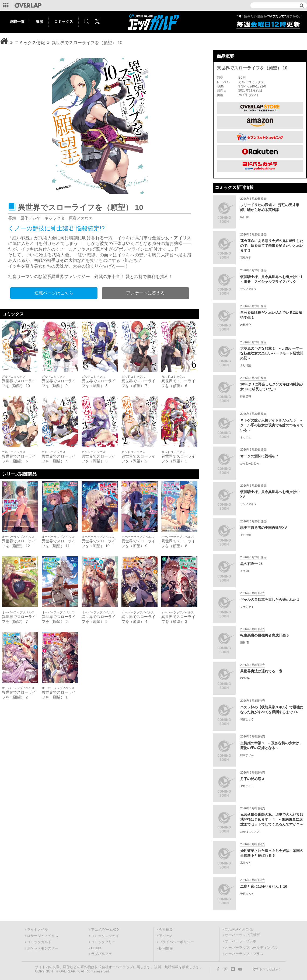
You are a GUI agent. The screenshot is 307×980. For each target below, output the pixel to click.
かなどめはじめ (250, 463)
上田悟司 (246, 535)
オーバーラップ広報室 (242, 935)
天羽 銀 (245, 571)
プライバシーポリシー (176, 942)
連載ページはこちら (54, 293)
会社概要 (166, 930)
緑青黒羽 (246, 396)
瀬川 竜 (245, 643)
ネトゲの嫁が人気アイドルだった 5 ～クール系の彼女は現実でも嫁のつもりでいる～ (272, 425)
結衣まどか (247, 755)
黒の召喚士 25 (251, 564)
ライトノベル (37, 930)
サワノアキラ (248, 289)
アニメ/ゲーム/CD (105, 930)
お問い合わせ (270, 970)
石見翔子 (246, 258)
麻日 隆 (245, 217)
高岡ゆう (246, 863)
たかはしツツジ (250, 832)
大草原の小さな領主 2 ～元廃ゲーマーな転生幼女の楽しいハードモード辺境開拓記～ (272, 353)
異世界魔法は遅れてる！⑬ (261, 671)
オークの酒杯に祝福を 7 (259, 456)
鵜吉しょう (247, 719)
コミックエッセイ (105, 936)
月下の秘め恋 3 (252, 779)
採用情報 (166, 949)
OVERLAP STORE (239, 929)
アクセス (166, 936)
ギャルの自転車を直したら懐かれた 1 (270, 600)
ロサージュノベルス (43, 936)
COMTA (245, 678)
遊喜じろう (247, 894)
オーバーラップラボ (241, 941)
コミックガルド (39, 942)
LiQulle (96, 948)
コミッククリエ (103, 942)
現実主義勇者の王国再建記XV (264, 528)
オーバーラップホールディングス (251, 948)
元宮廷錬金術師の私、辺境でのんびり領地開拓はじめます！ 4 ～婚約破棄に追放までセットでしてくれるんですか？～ (272, 819)
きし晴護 (246, 365)
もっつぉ (246, 437)
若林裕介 (246, 325)
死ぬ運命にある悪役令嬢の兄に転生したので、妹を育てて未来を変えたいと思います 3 (272, 246)
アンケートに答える (145, 293)
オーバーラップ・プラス (244, 954)
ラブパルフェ (102, 954)
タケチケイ (247, 607)
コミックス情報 (30, 43)
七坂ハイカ (247, 786)
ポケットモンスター (43, 949)
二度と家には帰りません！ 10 (264, 886)
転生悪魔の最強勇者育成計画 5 (264, 635)
